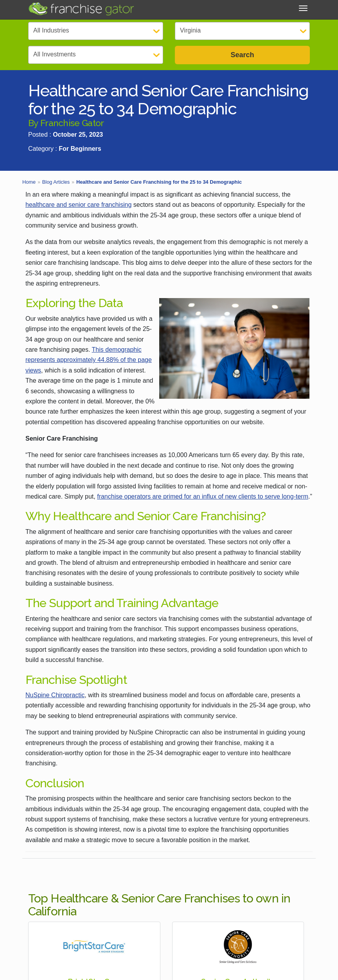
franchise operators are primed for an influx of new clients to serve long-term (203, 496)
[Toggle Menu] (303, 8)
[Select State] (242, 31)
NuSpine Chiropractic (55, 695)
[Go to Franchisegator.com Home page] (81, 8)
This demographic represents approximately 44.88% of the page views (89, 360)
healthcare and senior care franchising (78, 205)
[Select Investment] (96, 55)
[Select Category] (96, 31)
